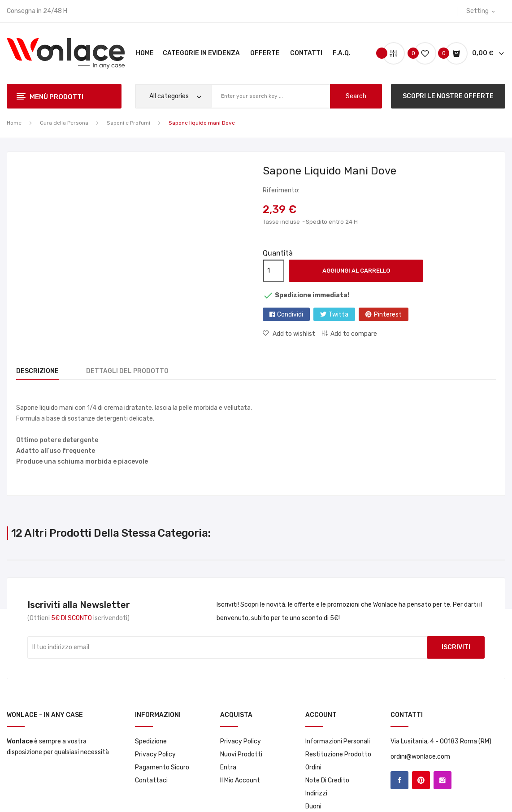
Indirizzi (316, 793)
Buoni (313, 806)
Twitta (338, 315)
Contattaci (151, 780)
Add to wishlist (293, 334)
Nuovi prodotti (241, 754)
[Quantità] (273, 271)
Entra (228, 767)
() (421, 53)
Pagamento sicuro (162, 767)
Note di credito (327, 780)
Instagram (443, 780)
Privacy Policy (155, 754)
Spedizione (151, 741)
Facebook (399, 780)
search (356, 96)
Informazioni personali (338, 741)
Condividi (290, 315)
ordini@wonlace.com (420, 757)
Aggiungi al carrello (356, 271)
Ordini (313, 767)
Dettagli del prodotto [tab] (133, 371)
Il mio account (240, 780)
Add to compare (354, 334)
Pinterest (388, 315)
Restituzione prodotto (338, 754)
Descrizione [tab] (37, 371)
